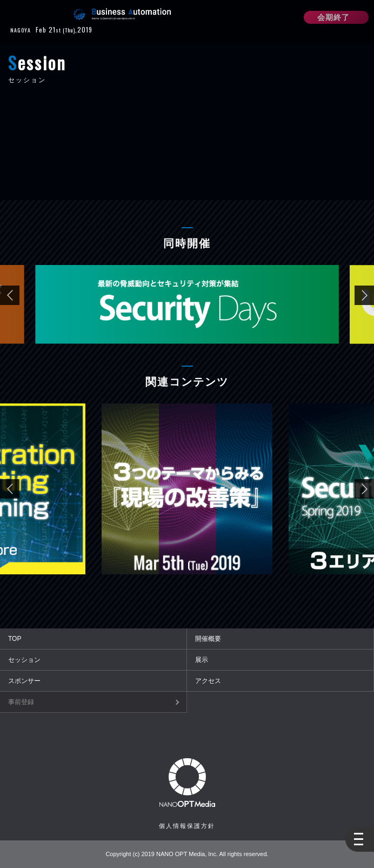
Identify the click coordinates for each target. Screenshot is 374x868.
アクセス (208, 681)
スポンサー (24, 681)
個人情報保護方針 (187, 826)
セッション (24, 660)
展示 (202, 660)
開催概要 (208, 639)
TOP (15, 639)
